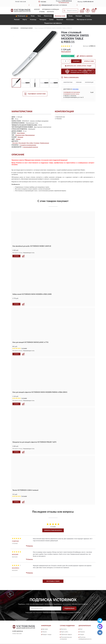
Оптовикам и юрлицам (51, 9)
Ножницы (33, 20)
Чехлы (70, 16)
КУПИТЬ (16, 256)
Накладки (79, 16)
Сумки (51, 20)
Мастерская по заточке (84, 20)
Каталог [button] (37, 9)
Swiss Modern (21, 133)
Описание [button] (79, 82)
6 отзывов (24, 348)
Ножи (33, 16)
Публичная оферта (66, 635)
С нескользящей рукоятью (30, 147)
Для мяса (15, 143)
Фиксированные (30, 135)
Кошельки (60, 20)
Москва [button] (76, 89)
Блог (81, 629)
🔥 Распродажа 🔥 (22, 16)
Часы (39, 16)
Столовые (36, 143)
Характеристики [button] (68, 82)
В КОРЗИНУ (76, 61)
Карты (25, 20)
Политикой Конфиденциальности (52, 612)
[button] (64, 2)
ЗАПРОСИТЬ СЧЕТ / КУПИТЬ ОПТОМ (78, 66)
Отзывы (42, 12)
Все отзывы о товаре (53, 581)
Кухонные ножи (60, 16)
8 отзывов (24, 496)
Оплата (44, 632)
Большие (20, 137)
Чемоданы (43, 20)
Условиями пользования (68, 612)
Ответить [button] (29, 546)
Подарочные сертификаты (53, 23)
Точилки (88, 16)
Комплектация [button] (89, 82)
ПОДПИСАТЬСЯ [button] (69, 609)
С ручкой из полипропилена (28, 145)
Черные (18, 139)
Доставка (45, 629)
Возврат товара (47, 635)
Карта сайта (65, 632)
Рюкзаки (17, 20)
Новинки (82, 632)
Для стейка (30, 143)
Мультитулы (48, 16)
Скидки (82, 635)
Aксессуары (70, 20)
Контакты (50, 12)
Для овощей (22, 143)
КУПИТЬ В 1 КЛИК (89, 61)
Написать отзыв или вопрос (53, 530)
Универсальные (44, 143)
